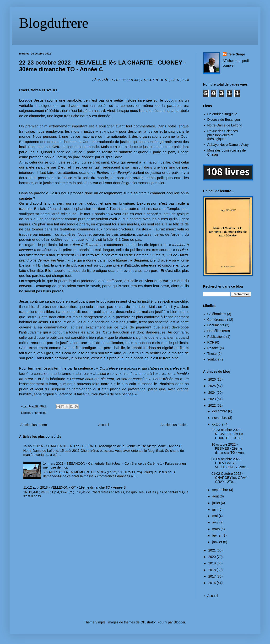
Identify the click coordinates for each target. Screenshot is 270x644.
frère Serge (236, 54)
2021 (213, 550)
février (217, 535)
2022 (213, 405)
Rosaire (213, 348)
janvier (218, 542)
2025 (213, 386)
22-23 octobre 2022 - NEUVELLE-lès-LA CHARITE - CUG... (227, 434)
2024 (213, 393)
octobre (218, 424)
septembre (221, 490)
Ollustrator (148, 622)
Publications (216, 337)
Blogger (179, 622)
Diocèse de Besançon (224, 120)
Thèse (212, 354)
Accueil (104, 425)
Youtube (213, 359)
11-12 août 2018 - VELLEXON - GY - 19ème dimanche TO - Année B (75, 487)
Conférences (217, 320)
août (216, 496)
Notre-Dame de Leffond (225, 125)
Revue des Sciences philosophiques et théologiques (223, 135)
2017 (213, 576)
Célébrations (217, 314)
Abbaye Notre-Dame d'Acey (228, 145)
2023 (213, 399)
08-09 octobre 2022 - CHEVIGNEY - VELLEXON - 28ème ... (231, 463)
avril (216, 522)
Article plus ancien (174, 425)
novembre (220, 418)
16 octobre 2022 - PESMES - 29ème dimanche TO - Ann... (229, 448)
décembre (220, 411)
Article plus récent (34, 425)
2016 (213, 583)
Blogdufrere (54, 23)
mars (216, 529)
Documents (216, 325)
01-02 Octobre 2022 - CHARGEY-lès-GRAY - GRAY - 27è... (230, 478)
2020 (213, 557)
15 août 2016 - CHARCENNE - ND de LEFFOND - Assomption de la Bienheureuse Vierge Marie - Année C (103, 446)
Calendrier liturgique (222, 114)
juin (215, 509)
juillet (216, 503)
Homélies (40, 413)
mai (215, 516)
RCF (211, 342)
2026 (213, 379)
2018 (213, 570)
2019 (213, 563)
